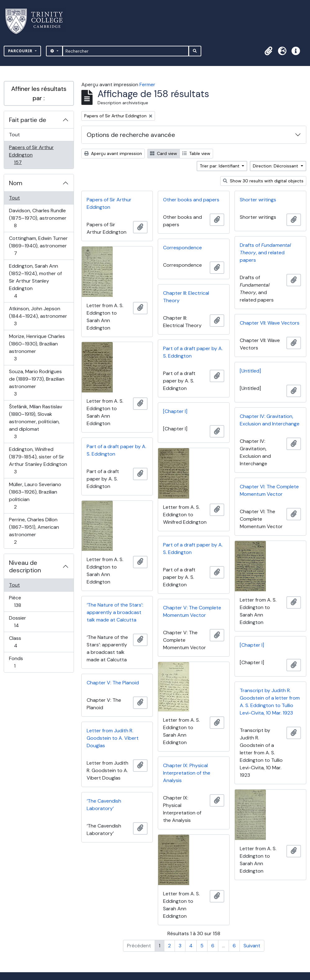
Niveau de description (25, 566)
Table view (196, 153)
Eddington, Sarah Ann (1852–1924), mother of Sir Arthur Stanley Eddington (35, 281)
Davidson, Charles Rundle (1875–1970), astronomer (38, 218)
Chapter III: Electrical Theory (186, 297)
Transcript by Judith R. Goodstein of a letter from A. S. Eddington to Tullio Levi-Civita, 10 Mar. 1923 (270, 702)
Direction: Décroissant (276, 166)
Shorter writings (258, 200)
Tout (14, 135)
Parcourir (21, 51)
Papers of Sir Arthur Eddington (31, 155)
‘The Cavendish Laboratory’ (104, 805)
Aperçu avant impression (113, 153)
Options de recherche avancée (131, 135)
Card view (164, 153)
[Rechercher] (126, 51)
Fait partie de (28, 120)
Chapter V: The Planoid (113, 683)
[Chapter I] (175, 411)
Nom (16, 183)
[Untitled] (250, 371)
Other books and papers (191, 200)
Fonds (21, 662)
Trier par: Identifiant (220, 166)
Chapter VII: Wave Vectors (270, 323)
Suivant (252, 946)
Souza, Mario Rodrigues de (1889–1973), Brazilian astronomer (36, 383)
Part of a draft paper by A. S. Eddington (193, 352)
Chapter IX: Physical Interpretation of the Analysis (187, 773)
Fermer (147, 84)
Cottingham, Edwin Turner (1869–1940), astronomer (38, 246)
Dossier (23, 622)
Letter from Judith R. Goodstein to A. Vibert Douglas (113, 738)
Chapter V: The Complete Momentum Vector (192, 611)
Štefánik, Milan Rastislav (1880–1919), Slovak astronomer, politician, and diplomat (35, 422)
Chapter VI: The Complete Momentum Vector (269, 490)
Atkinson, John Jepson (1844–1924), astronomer (38, 316)
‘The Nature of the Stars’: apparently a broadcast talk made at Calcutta (115, 612)
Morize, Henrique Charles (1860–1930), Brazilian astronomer (37, 347)
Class (22, 642)
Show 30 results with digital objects (263, 181)
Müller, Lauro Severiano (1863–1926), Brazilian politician (35, 496)
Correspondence (182, 248)
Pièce (24, 601)
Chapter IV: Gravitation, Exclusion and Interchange (270, 420)
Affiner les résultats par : (39, 93)
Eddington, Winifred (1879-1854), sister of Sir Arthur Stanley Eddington (38, 460)
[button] (268, 51)
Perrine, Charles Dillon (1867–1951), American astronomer (34, 531)
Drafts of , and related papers (265, 253)
